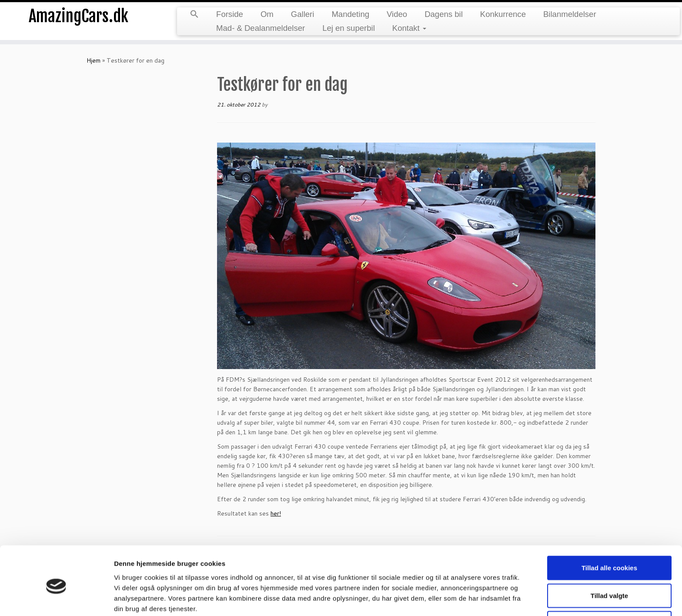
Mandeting (350, 14)
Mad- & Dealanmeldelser (261, 28)
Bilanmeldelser (570, 14)
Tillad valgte (609, 558)
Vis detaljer (452, 599)
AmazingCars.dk (79, 17)
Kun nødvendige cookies (609, 585)
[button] (194, 15)
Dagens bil (444, 14)
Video (397, 14)
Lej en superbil (349, 28)
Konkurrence (503, 14)
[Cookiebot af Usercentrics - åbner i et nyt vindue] (56, 599)
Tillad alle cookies (609, 530)
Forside (230, 14)
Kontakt (409, 28)
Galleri (303, 14)
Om (267, 14)
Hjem (94, 60)
